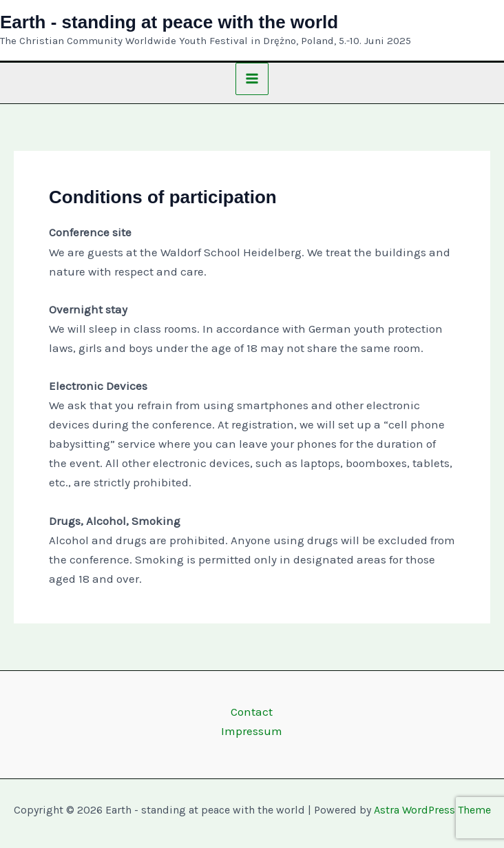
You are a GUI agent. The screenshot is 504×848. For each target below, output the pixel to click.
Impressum (252, 731)
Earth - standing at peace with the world (169, 22)
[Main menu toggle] (252, 79)
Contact (252, 712)
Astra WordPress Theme (432, 810)
